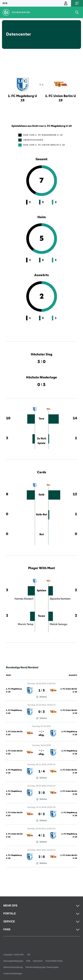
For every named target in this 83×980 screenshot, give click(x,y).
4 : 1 (42, 835)
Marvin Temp (26, 624)
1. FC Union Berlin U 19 (69, 690)
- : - (41, 733)
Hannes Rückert (24, 599)
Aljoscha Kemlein (60, 599)
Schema (41, 697)
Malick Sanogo (59, 624)
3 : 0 (42, 793)
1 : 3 (42, 690)
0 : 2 (42, 814)
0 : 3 (42, 712)
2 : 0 (42, 857)
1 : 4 (42, 771)
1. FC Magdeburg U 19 (14, 690)
